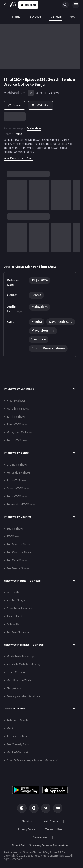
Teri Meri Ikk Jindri (18, 632)
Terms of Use (54, 829)
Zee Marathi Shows (18, 545)
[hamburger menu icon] (76, 5)
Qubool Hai (14, 624)
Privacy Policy (26, 829)
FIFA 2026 (26, 17)
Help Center (51, 822)
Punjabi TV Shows (17, 441)
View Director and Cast (18, 159)
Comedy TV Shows (18, 489)
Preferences (40, 837)
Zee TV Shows (15, 529)
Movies (66, 17)
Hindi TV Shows (16, 401)
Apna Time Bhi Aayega (21, 609)
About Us (27, 822)
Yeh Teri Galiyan (16, 601)
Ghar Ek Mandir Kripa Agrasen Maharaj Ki (32, 760)
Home (8, 17)
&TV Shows (13, 537)
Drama (18, 134)
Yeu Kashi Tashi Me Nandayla (25, 665)
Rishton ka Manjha (18, 721)
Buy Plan (28, 5)
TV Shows (47, 17)
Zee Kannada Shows (19, 553)
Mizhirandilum (14, 93)
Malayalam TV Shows (20, 433)
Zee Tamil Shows (17, 561)
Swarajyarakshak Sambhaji (23, 696)
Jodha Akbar (14, 593)
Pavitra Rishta (15, 617)
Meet (10, 729)
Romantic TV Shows (19, 473)
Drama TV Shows (17, 465)
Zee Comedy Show (18, 744)
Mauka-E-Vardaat (17, 752)
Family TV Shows (17, 481)
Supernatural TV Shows (21, 505)
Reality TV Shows (17, 497)
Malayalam (34, 128)
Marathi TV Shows (18, 409)
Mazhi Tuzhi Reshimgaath (22, 657)
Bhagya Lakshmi (17, 737)
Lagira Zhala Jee (16, 673)
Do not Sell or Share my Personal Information (40, 845)
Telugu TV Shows (17, 425)
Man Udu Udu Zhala (19, 680)
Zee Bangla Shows (18, 568)
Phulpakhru (14, 688)
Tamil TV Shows (16, 417)
